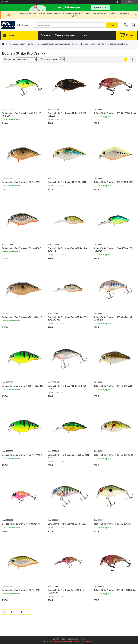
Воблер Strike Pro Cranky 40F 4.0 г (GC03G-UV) (115, 590)
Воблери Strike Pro (99, 44)
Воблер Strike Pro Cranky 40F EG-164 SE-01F (114, 455)
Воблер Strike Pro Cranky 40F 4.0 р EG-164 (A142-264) (113, 319)
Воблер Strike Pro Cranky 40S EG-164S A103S (23, 386)
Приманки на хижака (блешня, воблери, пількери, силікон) (53, 44)
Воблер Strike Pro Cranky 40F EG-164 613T (21, 182)
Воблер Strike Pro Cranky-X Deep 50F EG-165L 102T (69, 456)
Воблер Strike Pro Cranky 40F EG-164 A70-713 (23, 248)
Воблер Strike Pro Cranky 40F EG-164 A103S (22, 455)
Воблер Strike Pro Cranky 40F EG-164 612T (21, 590)
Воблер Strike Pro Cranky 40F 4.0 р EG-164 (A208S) (67, 115)
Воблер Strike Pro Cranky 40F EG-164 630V (67, 524)
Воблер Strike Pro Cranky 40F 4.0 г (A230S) (21, 524)
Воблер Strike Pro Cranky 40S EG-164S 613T (22, 317)
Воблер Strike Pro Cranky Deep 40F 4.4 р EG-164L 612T (68, 250)
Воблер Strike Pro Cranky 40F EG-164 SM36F (114, 524)
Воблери (85, 44)
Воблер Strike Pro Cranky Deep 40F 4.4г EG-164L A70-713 (67, 319)
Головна (45, 35)
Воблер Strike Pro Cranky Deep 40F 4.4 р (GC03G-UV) (66, 591)
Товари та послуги (65, 35)
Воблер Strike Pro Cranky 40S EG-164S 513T (113, 182)
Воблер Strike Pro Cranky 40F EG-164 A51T (113, 386)
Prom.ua (82, 639)
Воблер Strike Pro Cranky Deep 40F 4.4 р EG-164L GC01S (22, 115)
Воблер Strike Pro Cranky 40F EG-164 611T (67, 182)
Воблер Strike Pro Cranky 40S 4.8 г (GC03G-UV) (115, 113)
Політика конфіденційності (84, 641)
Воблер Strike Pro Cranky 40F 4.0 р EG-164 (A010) (67, 387)
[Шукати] (112, 25)
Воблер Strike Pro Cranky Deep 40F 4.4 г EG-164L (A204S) (113, 250)
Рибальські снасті (17, 44)
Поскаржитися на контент (62, 641)
